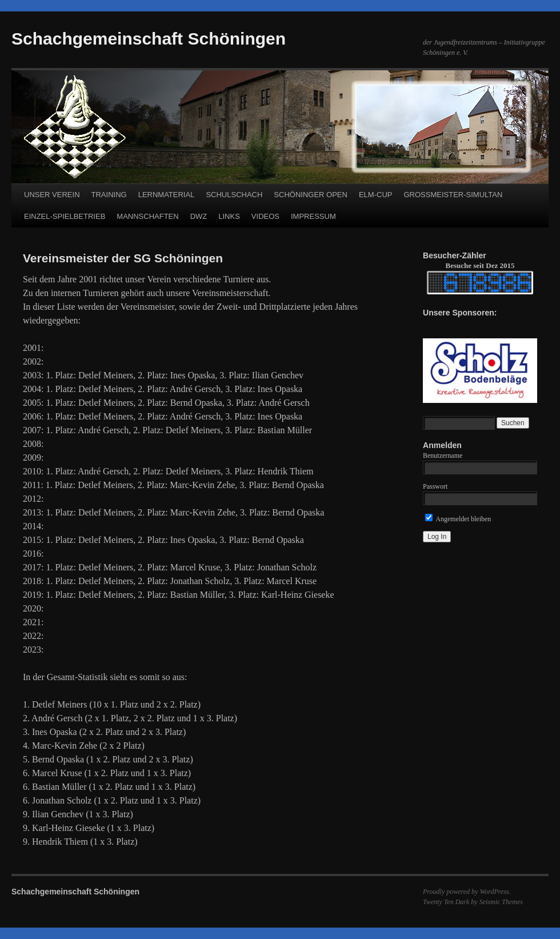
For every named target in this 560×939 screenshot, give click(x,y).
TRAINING (109, 195)
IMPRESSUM (313, 216)
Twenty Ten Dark (446, 902)
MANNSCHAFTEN (147, 216)
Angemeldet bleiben (458, 519)
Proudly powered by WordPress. (467, 892)
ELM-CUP (376, 195)
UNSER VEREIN (52, 195)
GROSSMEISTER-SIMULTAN (453, 195)
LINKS (229, 216)
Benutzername (443, 455)
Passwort (435, 486)
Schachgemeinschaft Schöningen (149, 39)
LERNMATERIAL (167, 195)
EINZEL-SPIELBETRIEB (65, 216)
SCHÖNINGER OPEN (311, 195)
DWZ (199, 216)
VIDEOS (265, 216)
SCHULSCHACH (234, 195)
